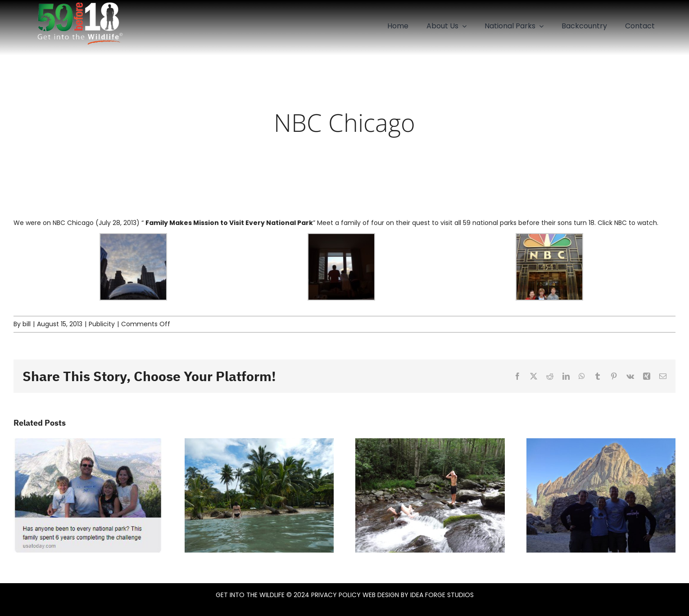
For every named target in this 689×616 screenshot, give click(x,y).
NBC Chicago (73, 223)
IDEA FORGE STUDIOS (442, 595)
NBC (621, 223)
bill (27, 324)
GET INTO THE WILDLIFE (250, 595)
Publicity (102, 324)
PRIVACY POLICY (336, 595)
